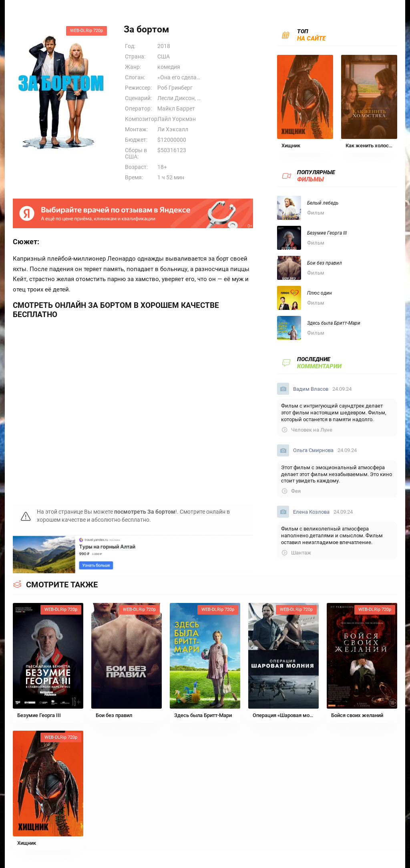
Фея (291, 491)
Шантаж (296, 553)
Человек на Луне (307, 430)
